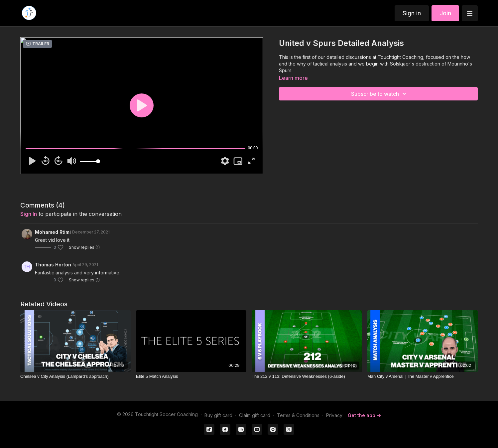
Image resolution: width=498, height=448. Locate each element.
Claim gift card (255, 415)
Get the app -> (364, 415)
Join (445, 13)
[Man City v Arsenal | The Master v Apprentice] (423, 376)
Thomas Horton (53, 265)
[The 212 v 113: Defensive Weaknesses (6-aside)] (307, 376)
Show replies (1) (84, 247)
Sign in (412, 13)
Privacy (334, 415)
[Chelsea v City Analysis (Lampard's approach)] (75, 376)
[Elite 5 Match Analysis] (191, 376)
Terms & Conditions (298, 415)
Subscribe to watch (380, 94)
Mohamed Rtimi (53, 232)
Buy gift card (218, 415)
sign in (29, 214)
